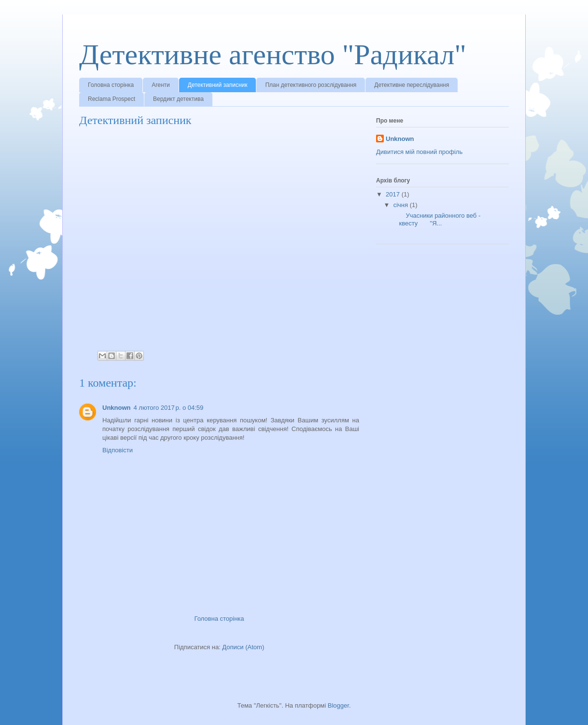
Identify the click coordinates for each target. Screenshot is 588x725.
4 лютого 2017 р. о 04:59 (169, 408)
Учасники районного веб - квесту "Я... (436, 219)
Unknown (117, 408)
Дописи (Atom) (243, 647)
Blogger (338, 705)
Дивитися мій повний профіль (419, 152)
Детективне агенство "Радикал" (273, 55)
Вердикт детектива (178, 99)
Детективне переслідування (412, 85)
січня (402, 205)
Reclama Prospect (112, 99)
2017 (394, 194)
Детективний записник (218, 85)
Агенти (161, 85)
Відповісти (118, 450)
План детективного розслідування (311, 85)
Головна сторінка (111, 85)
